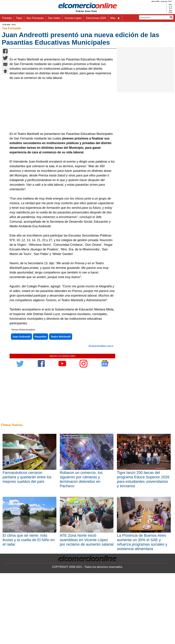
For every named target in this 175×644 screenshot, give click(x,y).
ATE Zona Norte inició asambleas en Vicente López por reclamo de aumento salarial (87, 611)
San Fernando (35, 18)
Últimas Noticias (12, 496)
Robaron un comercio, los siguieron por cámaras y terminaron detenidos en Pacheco (81, 550)
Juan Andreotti (21, 407)
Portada (7, 18)
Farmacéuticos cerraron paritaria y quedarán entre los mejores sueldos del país (27, 548)
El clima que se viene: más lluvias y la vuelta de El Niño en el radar (29, 611)
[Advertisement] (61, 177)
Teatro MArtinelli (61, 407)
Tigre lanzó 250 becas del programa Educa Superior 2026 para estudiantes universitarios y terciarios (143, 550)
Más (115, 18)
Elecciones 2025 (96, 18)
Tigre (19, 18)
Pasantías (41, 407)
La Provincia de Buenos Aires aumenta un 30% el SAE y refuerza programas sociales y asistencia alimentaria (142, 613)
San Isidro (54, 18)
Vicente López (73, 18)
